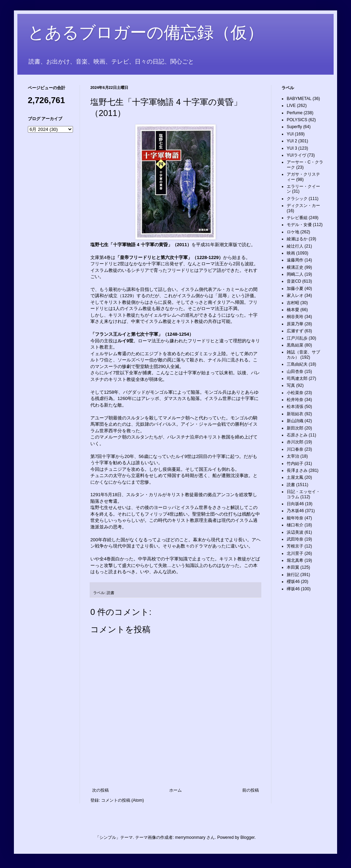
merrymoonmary (190, 837)
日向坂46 (295, 504)
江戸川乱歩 (297, 338)
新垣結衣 (295, 414)
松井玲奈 (295, 400)
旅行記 (293, 575)
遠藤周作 (295, 260)
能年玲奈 (295, 518)
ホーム (175, 790)
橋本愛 (293, 310)
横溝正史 (295, 267)
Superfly (294, 127)
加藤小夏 (295, 289)
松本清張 (295, 407)
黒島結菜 (295, 345)
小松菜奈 (295, 393)
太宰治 (293, 456)
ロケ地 (293, 232)
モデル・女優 (299, 225)
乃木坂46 (295, 511)
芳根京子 (295, 546)
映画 (291, 253)
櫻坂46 (293, 582)
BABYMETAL (299, 99)
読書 (111, 593)
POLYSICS (297, 120)
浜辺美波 (295, 532)
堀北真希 (295, 560)
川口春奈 (295, 449)
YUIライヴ (296, 155)
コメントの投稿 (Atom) (123, 800)
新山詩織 (295, 421)
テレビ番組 (297, 218)
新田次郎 (295, 428)
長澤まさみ (297, 470)
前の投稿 (251, 790)
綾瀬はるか (297, 239)
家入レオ (295, 295)
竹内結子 (295, 464)
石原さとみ (297, 435)
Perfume (295, 113)
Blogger (248, 837)
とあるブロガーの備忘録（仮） (146, 32)
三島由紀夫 (297, 364)
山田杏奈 (295, 372)
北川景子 (295, 553)
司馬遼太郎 (297, 378)
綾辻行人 (295, 246)
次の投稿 (100, 790)
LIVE (291, 106)
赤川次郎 (295, 442)
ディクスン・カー (303, 206)
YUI (290, 134)
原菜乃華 (295, 324)
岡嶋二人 (295, 274)
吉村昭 (293, 303)
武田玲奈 (295, 539)
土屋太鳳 (295, 477)
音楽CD (294, 281)
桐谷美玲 (295, 317)
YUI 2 (292, 141)
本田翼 (293, 567)
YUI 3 (292, 148)
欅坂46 (293, 589)
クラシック (297, 199)
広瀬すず (295, 331)
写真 (291, 385)
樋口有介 (295, 525)
